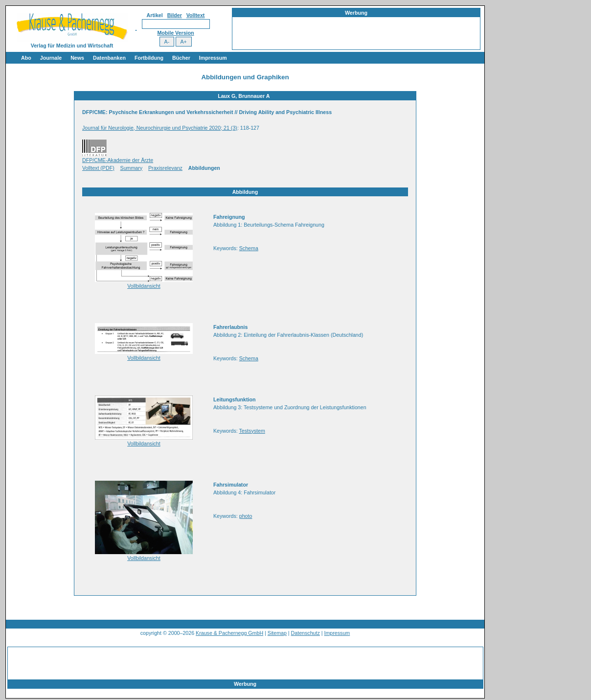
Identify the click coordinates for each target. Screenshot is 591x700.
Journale (51, 58)
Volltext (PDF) (98, 168)
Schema (249, 248)
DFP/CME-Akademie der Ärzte (118, 160)
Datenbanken (109, 58)
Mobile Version (175, 33)
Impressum (213, 58)
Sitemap (277, 633)
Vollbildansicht (144, 286)
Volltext (196, 15)
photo (246, 516)
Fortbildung (149, 58)
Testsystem (252, 431)
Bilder (175, 15)
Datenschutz (306, 633)
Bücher (181, 58)
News (77, 58)
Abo (26, 58)
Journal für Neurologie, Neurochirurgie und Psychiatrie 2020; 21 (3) (160, 128)
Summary (132, 168)
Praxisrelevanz (165, 168)
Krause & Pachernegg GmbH (229, 633)
